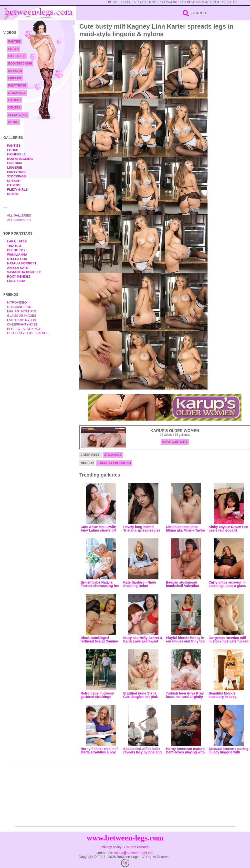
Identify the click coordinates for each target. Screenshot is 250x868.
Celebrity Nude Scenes (28, 333)
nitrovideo (17, 302)
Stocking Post (20, 307)
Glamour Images (22, 316)
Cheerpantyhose (22, 324)
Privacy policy (111, 847)
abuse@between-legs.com (134, 853)
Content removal (137, 847)
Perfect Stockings (24, 329)
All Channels (19, 220)
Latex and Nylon (22, 320)
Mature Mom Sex (22, 311)
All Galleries (19, 215)
